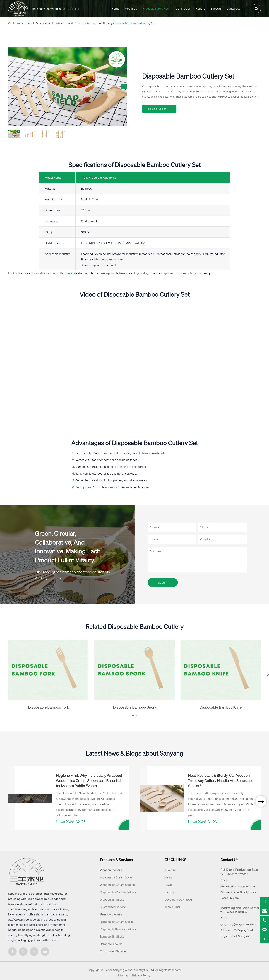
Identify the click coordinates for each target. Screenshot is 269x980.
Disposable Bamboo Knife (221, 707)
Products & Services (156, 8)
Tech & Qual (182, 8)
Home (115, 8)
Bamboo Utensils (63, 23)
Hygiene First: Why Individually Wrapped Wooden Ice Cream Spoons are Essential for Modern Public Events (89, 781)
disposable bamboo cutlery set (51, 273)
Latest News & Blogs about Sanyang (134, 753)
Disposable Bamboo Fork (48, 707)
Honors (200, 8)
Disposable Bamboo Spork (135, 707)
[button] (124, 87)
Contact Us (234, 8)
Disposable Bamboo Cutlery (94, 23)
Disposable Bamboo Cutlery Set (135, 23)
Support (216, 8)
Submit (163, 582)
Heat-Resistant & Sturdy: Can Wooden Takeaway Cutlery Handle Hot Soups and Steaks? (221, 781)
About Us (131, 8)
